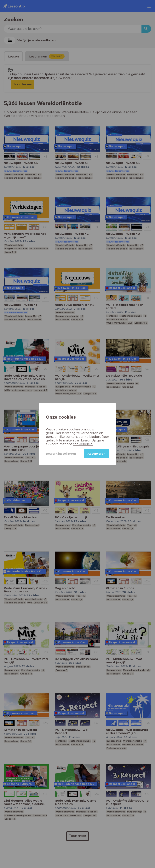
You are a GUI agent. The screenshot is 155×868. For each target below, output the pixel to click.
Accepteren (97, 454)
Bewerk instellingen (61, 454)
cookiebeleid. (83, 444)
